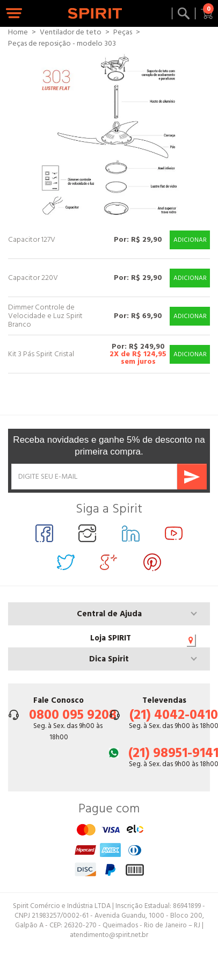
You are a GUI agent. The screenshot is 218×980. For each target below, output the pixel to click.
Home (18, 32)
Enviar (192, 477)
